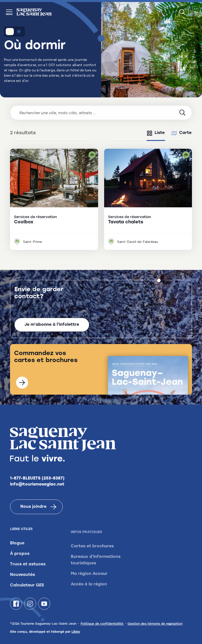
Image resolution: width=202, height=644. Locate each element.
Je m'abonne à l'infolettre (52, 325)
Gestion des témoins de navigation (155, 624)
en (194, 12)
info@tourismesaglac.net (37, 492)
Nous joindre (38, 514)
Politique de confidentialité (102, 624)
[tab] (156, 133)
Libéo (76, 632)
